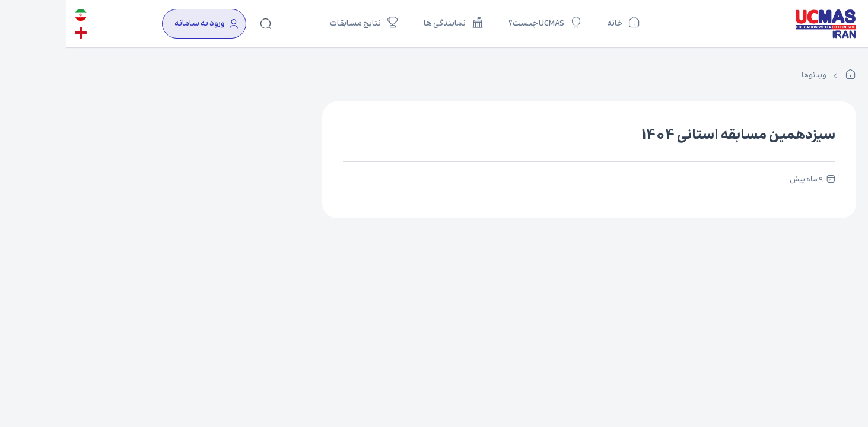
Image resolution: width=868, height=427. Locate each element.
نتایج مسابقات (298, 22)
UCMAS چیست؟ (479, 22)
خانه (558, 22)
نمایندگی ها (388, 22)
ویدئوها (748, 76)
